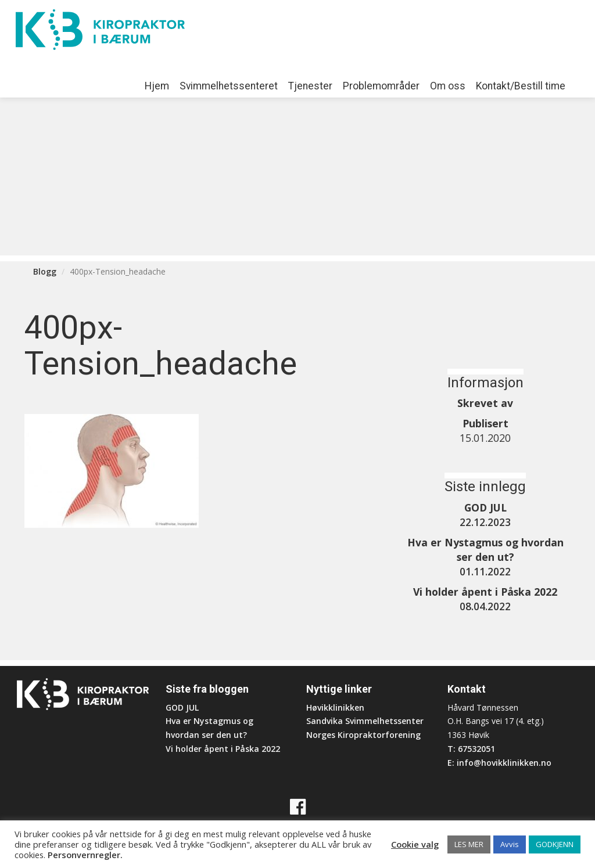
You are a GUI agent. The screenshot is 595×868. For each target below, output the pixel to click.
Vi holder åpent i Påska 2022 (223, 749)
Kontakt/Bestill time (521, 86)
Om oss (448, 86)
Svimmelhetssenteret (229, 86)
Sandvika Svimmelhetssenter (365, 721)
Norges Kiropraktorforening (363, 735)
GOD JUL (182, 707)
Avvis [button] (510, 844)
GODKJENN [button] (555, 844)
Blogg (45, 271)
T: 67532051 (471, 749)
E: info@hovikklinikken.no (499, 763)
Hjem (157, 86)
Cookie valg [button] (415, 844)
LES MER (469, 844)
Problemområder (381, 86)
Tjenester (310, 86)
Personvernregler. (85, 855)
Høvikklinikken (335, 707)
